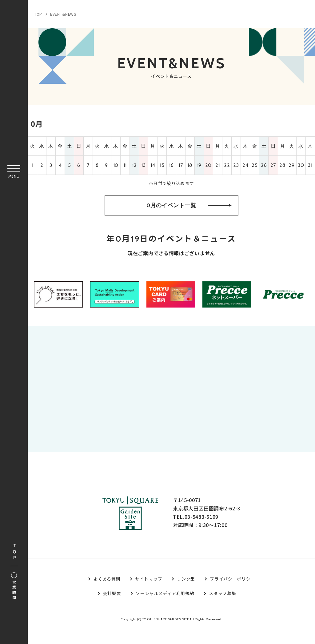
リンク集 (186, 595)
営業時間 (14, 586)
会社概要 (112, 609)
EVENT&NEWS (63, 14)
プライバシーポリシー (232, 595)
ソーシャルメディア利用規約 (165, 609)
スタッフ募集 (222, 609)
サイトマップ (149, 595)
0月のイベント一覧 (189, 211)
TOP (14, 552)
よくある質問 (107, 595)
